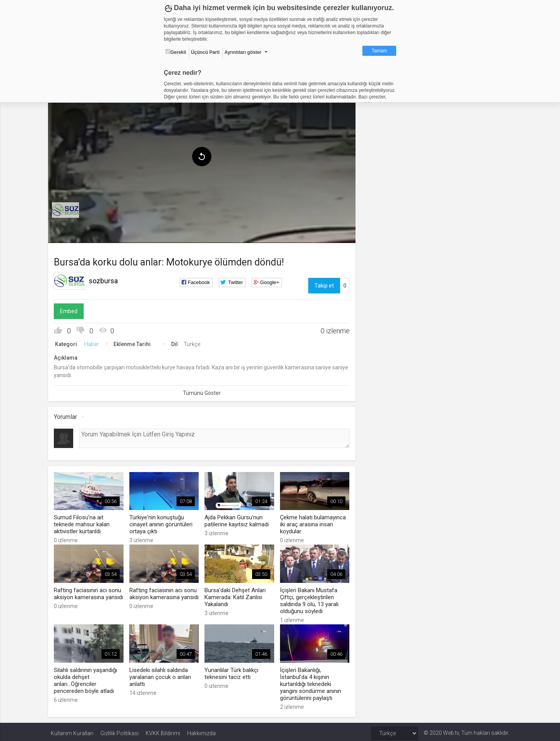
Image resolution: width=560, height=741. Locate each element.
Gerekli (176, 52)
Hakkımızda (201, 730)
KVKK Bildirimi (163, 730)
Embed (71, 310)
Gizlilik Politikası (119, 730)
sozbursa (106, 279)
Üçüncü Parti (205, 52)
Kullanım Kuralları (72, 730)
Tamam (379, 51)
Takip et (323, 284)
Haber (94, 343)
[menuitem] (68, 209)
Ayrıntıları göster (243, 52)
